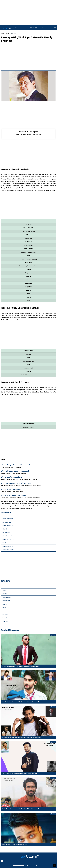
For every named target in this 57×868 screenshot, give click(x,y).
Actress (5, 625)
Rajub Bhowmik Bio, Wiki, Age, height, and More (15, 844)
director (5, 604)
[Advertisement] (28, 12)
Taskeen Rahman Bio (8, 550)
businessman (6, 601)
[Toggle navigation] (55, 28)
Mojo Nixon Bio (7, 543)
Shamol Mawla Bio (8, 536)
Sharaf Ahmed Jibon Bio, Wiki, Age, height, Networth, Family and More (21, 666)
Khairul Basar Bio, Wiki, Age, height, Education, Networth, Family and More (22, 809)
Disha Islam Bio (7, 522)
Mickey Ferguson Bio (8, 539)
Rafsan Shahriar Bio (8, 525)
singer (4, 590)
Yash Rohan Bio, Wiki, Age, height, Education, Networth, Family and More (21, 773)
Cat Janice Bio (6, 532)
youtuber (5, 621)
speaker (5, 594)
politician (5, 614)
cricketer (5, 611)
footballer (5, 618)
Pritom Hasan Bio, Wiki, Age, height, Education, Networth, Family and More (22, 737)
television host (7, 597)
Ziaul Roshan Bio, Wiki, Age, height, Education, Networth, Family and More (22, 702)
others (4, 608)
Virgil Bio (5, 529)
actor (7, 33)
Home (3, 33)
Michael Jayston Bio (8, 546)
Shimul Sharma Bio (8, 519)
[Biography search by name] (34, 28)
